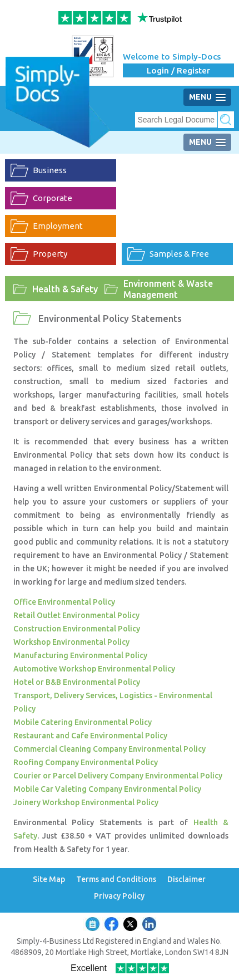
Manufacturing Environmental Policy (80, 655)
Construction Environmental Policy (77, 629)
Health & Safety (65, 289)
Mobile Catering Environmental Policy (83, 722)
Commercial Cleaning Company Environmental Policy (109, 749)
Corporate (53, 198)
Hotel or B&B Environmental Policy (77, 682)
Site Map (49, 879)
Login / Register (178, 70)
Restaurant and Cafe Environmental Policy (90, 736)
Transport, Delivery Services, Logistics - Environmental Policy (113, 702)
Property (50, 254)
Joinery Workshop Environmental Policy (86, 802)
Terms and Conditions (116, 879)
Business (50, 170)
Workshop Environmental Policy (71, 642)
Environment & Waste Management (168, 289)
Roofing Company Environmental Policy (86, 762)
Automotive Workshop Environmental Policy (94, 669)
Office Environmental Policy (64, 602)
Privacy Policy (119, 896)
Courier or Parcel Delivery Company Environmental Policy (118, 776)
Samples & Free (179, 254)
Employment (58, 226)
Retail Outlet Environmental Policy (76, 615)
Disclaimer (186, 879)
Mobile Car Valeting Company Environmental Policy (107, 789)
